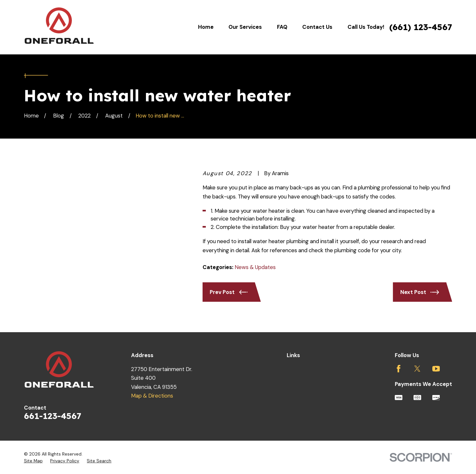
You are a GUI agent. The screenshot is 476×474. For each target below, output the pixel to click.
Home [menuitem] (206, 27)
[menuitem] (33, 461)
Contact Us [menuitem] (317, 27)
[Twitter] (417, 369)
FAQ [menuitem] (282, 27)
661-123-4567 (53, 416)
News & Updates (255, 267)
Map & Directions (152, 396)
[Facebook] (399, 369)
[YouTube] (436, 369)
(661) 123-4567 (421, 27)
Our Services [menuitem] (245, 27)
